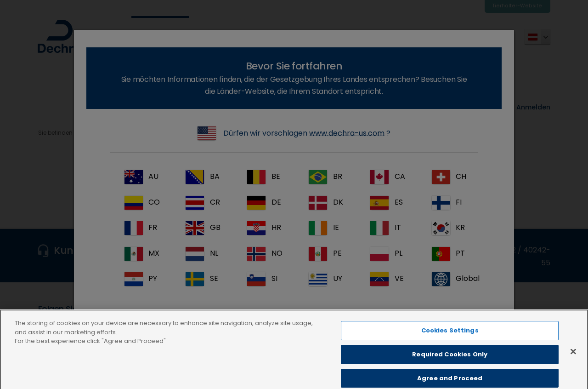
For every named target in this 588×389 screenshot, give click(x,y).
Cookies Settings (450, 340)
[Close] (573, 360)
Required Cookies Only (450, 363)
